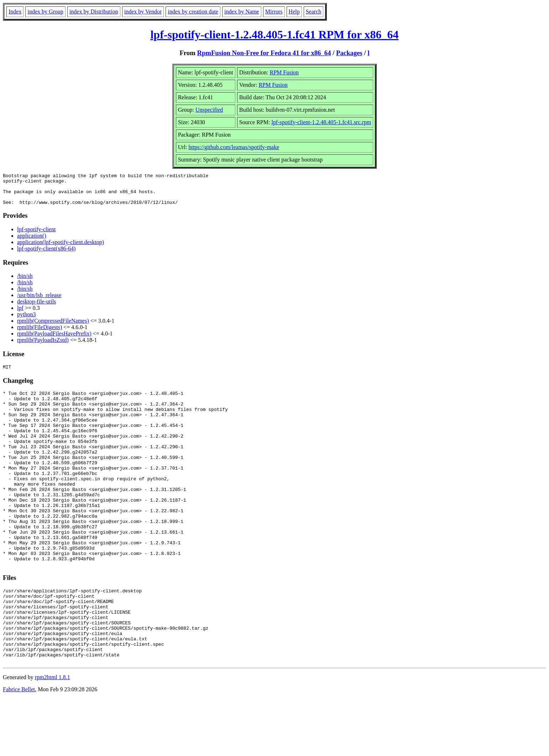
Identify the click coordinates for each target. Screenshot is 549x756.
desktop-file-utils (36, 308)
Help (294, 12)
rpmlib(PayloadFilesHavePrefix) (54, 340)
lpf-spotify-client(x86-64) (46, 255)
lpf (20, 314)
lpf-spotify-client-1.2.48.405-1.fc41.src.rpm (321, 122)
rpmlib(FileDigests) (40, 334)
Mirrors (274, 12)
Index (15, 12)
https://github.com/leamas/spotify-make (234, 147)
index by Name (242, 12)
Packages (349, 53)
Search (314, 12)
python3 (26, 321)
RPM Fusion (284, 72)
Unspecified (209, 110)
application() (32, 242)
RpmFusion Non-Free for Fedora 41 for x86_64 (264, 53)
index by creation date (193, 12)
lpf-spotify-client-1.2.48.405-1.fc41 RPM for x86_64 (274, 35)
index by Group (45, 12)
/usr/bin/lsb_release (39, 302)
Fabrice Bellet (19, 747)
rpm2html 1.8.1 (53, 735)
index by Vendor (143, 12)
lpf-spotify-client (36, 236)
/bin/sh (25, 282)
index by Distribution (94, 12)
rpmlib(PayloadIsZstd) (43, 346)
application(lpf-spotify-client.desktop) (61, 249)
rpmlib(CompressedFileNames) (53, 327)
